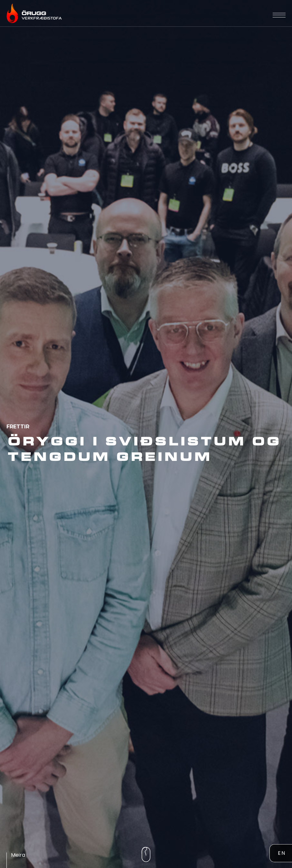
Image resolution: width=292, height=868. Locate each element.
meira (18, 855)
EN (282, 853)
